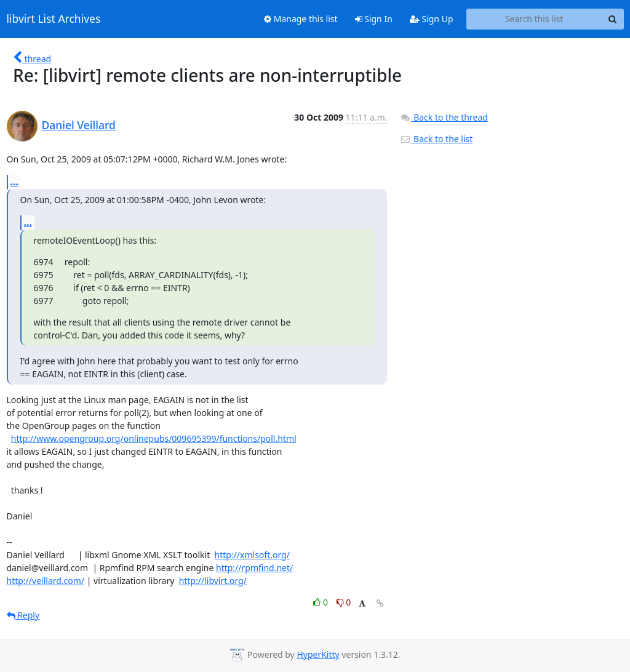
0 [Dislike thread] (344, 602)
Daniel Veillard (79, 125)
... (15, 182)
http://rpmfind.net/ (254, 568)
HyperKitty (318, 654)
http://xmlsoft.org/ (252, 555)
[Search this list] (534, 19)
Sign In (374, 19)
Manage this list (301, 19)
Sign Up (432, 19)
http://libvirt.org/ (213, 581)
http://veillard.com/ (46, 581)
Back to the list (436, 139)
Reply (23, 615)
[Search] (613, 19)
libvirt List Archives (54, 19)
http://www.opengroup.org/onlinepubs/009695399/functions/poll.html (154, 438)
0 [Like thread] (321, 602)
